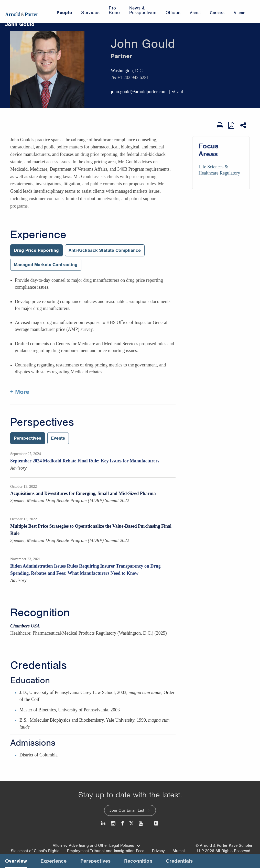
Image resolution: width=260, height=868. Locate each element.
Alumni (179, 851)
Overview (16, 861)
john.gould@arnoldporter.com (139, 92)
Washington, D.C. (127, 71)
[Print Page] (220, 125)
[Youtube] (141, 823)
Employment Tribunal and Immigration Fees (106, 851)
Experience (38, 235)
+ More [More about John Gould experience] (20, 392)
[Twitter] (131, 823)
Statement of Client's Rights (35, 851)
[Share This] (244, 125)
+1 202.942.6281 (133, 78)
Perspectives (42, 422)
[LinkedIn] (104, 823)
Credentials (39, 665)
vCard (178, 92)
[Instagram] (113, 823)
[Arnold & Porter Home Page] (22, 12)
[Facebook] (122, 823)
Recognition (40, 613)
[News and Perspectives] (154, 823)
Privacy (158, 851)
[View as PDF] (232, 125)
